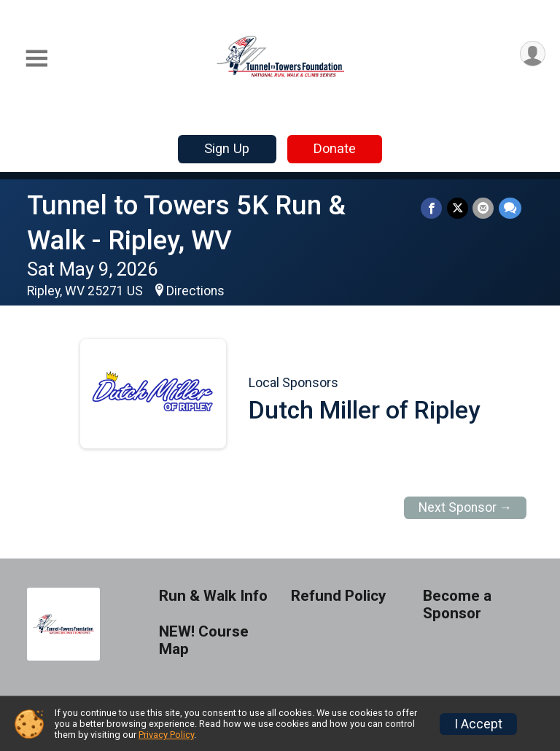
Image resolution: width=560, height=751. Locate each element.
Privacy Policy (166, 735)
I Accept (478, 724)
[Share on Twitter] (458, 208)
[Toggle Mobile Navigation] (36, 59)
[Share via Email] (484, 208)
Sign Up (227, 148)
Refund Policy (338, 596)
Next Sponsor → (466, 507)
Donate (335, 148)
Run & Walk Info (213, 596)
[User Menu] (532, 54)
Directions (195, 291)
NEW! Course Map (204, 641)
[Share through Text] (510, 208)
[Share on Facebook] (433, 208)
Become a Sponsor (457, 605)
